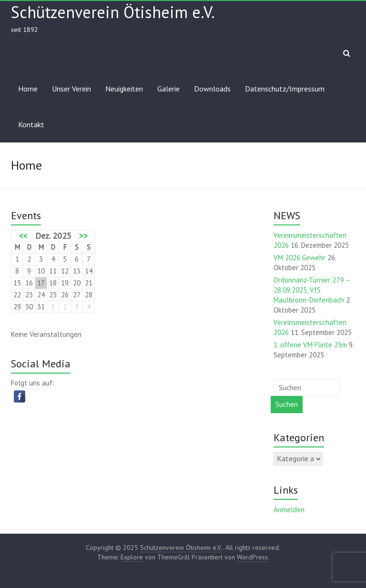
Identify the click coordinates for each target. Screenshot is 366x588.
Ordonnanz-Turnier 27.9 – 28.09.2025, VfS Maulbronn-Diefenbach (312, 290)
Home (28, 89)
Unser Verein (71, 89)
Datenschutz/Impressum (285, 89)
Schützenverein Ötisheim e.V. (113, 12)
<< (23, 236)
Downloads (212, 89)
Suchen (287, 404)
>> (83, 236)
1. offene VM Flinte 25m (310, 345)
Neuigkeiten (124, 89)
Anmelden (289, 510)
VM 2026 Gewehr (300, 258)
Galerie (168, 89)
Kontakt (31, 124)
